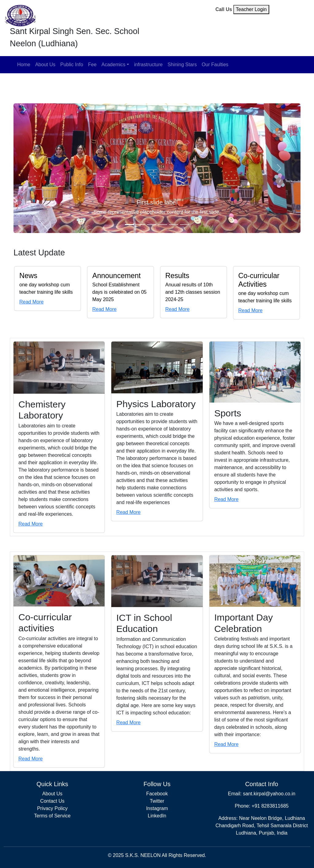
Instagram (157, 808)
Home (24, 65)
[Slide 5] (174, 225)
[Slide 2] (140, 225)
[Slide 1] (129, 225)
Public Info (72, 65)
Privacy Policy (52, 808)
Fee (92, 65)
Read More (31, 302)
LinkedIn (157, 816)
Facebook (157, 794)
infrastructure (148, 65)
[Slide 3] (151, 225)
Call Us (224, 9)
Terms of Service (52, 816)
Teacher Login (251, 9)
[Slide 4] (163, 225)
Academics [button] (113, 65)
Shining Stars (182, 65)
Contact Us (52, 801)
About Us (45, 65)
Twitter (157, 801)
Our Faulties (215, 65)
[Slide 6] (185, 225)
